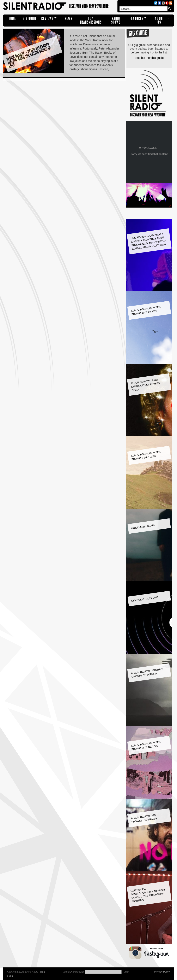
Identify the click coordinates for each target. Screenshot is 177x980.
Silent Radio (59, 6)
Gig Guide (30, 19)
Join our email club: (74, 972)
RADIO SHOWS (116, 20)
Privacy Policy (162, 972)
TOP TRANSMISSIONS (91, 20)
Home (12, 19)
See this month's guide (149, 58)
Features (137, 19)
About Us (159, 20)
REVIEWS (47, 19)
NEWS (69, 19)
